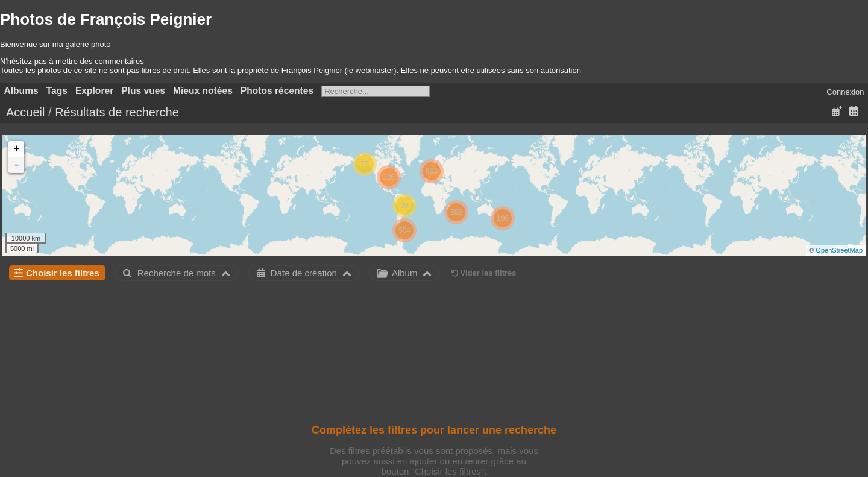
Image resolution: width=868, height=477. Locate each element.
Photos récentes (277, 91)
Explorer (94, 91)
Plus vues (143, 91)
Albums (21, 91)
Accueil (25, 112)
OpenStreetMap (839, 250)
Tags (57, 91)
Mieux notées (203, 91)
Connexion (845, 92)
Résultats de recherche (117, 112)
